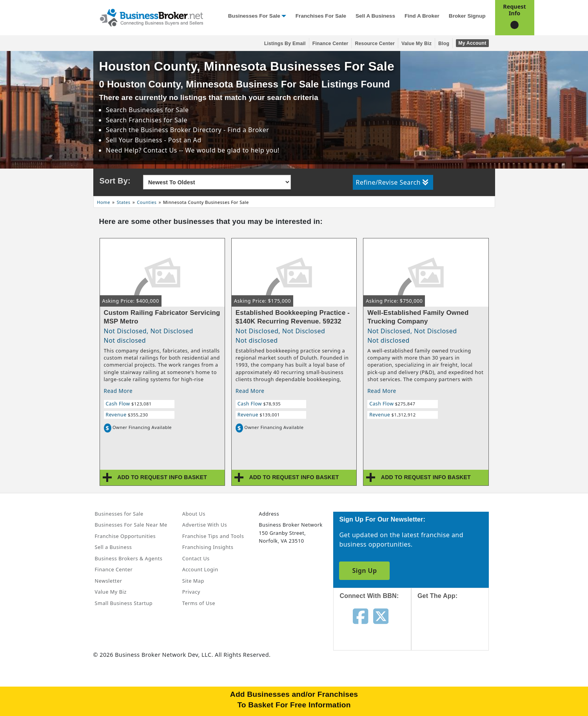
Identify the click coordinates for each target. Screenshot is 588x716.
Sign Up (364, 571)
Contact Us (196, 558)
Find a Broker (422, 16)
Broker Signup (467, 16)
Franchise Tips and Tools (213, 536)
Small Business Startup (124, 603)
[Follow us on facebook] (360, 616)
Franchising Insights (208, 547)
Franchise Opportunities (125, 536)
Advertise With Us (205, 525)
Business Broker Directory (181, 130)
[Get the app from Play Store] (456, 685)
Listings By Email (285, 44)
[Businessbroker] (151, 17)
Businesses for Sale (254, 16)
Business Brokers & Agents (129, 558)
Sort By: (115, 181)
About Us (194, 514)
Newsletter (109, 581)
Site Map (193, 581)
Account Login (200, 569)
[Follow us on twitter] (381, 616)
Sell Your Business (135, 140)
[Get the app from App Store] (456, 632)
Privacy (191, 592)
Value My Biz (416, 44)
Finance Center (330, 44)
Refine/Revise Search (392, 182)
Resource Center (375, 44)
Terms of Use (199, 603)
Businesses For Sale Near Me (131, 525)
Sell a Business (375, 16)
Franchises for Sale (321, 16)
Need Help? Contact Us (142, 150)
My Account (472, 43)
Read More (118, 391)
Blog (444, 44)
